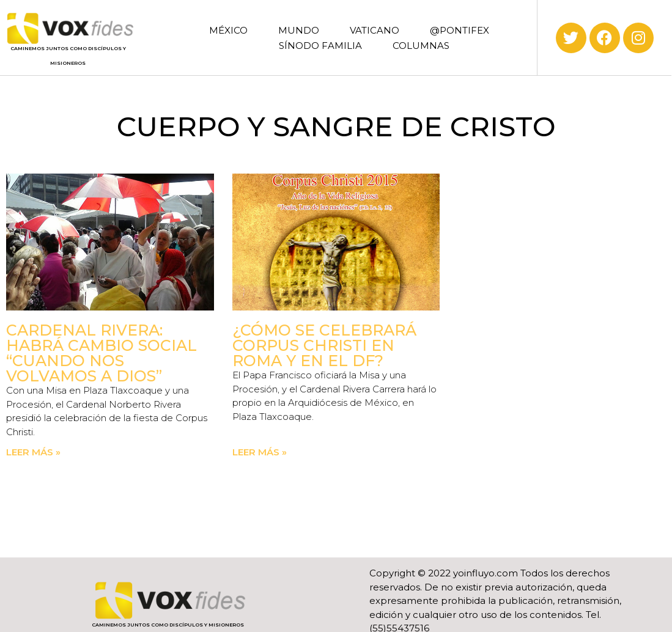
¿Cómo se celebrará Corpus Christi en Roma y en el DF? (324, 345)
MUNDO (299, 30)
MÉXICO (228, 30)
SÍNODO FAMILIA (320, 46)
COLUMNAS (421, 46)
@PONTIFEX (460, 30)
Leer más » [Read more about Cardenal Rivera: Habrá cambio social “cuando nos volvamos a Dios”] (33, 452)
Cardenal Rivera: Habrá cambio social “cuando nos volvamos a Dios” (102, 353)
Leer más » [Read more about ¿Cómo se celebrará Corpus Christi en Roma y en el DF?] (260, 452)
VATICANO (375, 30)
